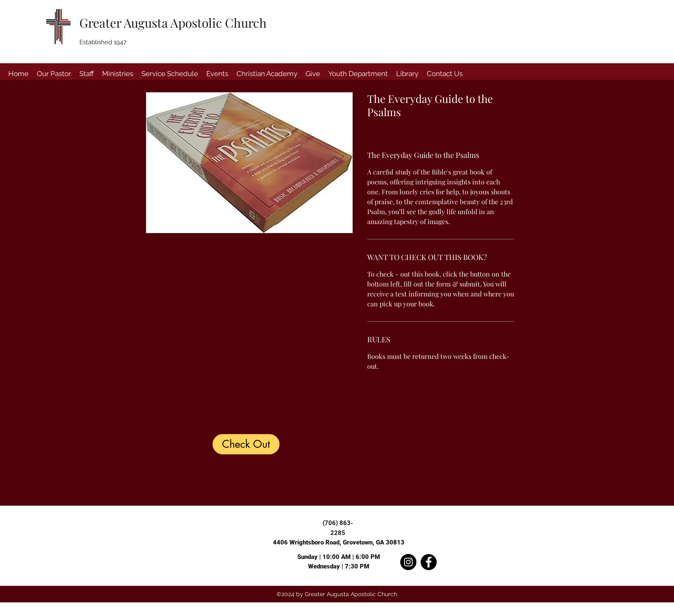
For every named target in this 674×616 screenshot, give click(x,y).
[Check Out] (246, 444)
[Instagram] (408, 562)
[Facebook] (429, 562)
